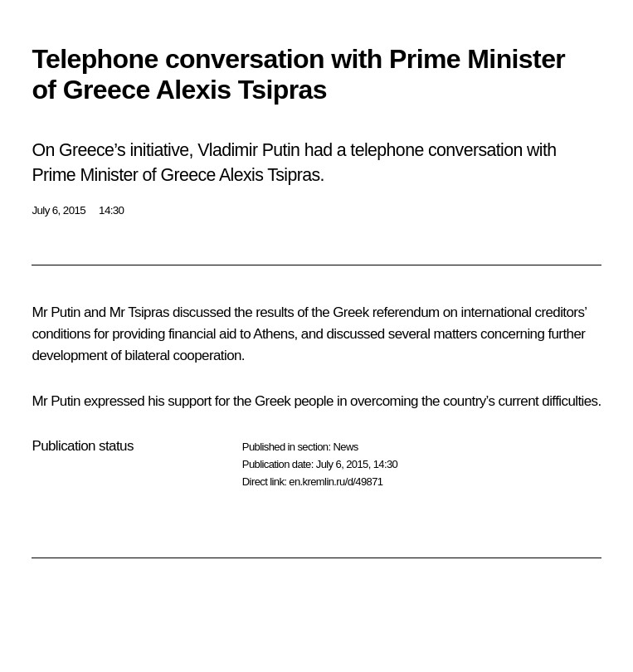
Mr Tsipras (139, 312)
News (345, 447)
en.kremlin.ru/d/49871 (336, 482)
